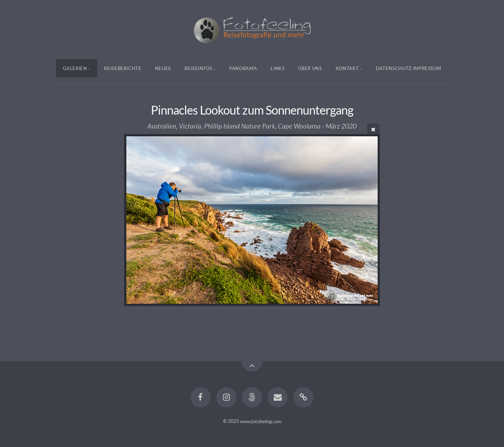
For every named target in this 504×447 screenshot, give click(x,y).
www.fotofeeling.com (261, 421)
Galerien (75, 68)
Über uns (310, 68)
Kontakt (347, 68)
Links (278, 68)
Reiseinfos (198, 68)
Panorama (243, 68)
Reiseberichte (122, 68)
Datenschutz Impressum (409, 68)
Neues (163, 68)
